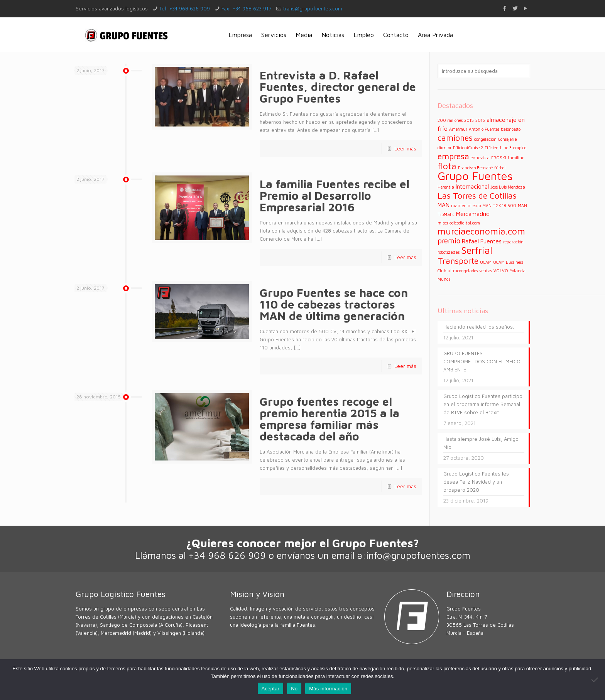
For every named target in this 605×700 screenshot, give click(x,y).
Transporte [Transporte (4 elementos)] (458, 261)
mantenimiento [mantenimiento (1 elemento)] (466, 206)
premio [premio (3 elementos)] (449, 241)
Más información (328, 689)
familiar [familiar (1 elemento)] (516, 158)
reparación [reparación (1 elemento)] (513, 242)
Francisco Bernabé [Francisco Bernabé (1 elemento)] (475, 168)
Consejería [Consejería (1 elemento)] (508, 139)
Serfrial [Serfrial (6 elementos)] (477, 250)
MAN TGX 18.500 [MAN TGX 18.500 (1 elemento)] (499, 206)
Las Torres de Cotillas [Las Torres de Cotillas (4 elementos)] (477, 195)
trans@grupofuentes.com (313, 8)
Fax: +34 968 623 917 (246, 8)
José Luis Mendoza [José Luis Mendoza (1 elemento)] (508, 187)
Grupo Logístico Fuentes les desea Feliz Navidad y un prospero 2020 (476, 482)
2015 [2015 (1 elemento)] (469, 120)
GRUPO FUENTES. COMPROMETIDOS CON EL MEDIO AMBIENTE (482, 361)
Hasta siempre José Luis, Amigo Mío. (481, 443)
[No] (595, 680)
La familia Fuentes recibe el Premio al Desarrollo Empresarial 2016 (335, 195)
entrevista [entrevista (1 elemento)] (480, 158)
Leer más (405, 148)
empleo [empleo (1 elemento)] (520, 148)
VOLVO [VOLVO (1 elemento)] (501, 271)
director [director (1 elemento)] (444, 148)
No (294, 689)
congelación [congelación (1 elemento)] (485, 139)
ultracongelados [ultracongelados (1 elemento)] (463, 271)
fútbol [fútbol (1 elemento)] (500, 168)
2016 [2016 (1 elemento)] (480, 120)
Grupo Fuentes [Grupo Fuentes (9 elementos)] (475, 176)
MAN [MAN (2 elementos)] (444, 205)
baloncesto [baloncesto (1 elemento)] (511, 129)
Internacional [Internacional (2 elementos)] (472, 186)
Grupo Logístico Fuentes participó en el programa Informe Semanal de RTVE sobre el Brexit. (483, 404)
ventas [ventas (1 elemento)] (486, 271)
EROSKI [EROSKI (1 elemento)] (499, 158)
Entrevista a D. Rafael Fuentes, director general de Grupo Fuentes (338, 87)
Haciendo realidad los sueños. (479, 327)
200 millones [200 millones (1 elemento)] (450, 120)
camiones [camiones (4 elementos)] (455, 137)
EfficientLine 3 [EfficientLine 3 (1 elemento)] (498, 148)
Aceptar (271, 689)
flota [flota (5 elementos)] (447, 166)
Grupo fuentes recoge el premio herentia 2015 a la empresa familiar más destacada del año (330, 419)
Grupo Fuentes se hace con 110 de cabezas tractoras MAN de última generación (334, 304)
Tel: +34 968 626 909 (185, 8)
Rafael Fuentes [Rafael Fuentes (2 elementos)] (482, 241)
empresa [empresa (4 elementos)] (453, 156)
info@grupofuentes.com (418, 555)
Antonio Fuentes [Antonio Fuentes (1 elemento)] (484, 129)
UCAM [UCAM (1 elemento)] (486, 262)
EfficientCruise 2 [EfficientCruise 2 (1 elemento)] (468, 148)
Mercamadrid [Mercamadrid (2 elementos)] (473, 214)
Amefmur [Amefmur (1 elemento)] (458, 129)
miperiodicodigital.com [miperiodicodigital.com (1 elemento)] (459, 223)
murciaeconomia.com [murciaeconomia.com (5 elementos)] (481, 231)
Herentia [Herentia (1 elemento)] (446, 187)
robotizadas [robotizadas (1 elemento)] (449, 252)
